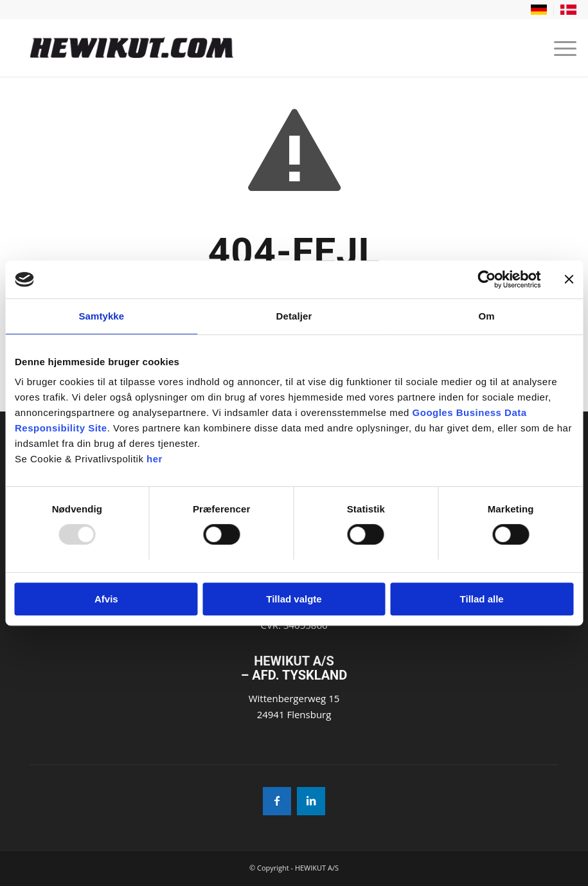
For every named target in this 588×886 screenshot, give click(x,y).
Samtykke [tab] (101, 317)
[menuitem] (539, 10)
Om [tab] (487, 317)
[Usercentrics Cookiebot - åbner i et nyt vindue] (484, 280)
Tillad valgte (294, 599)
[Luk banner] (569, 280)
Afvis (106, 599)
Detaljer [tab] (294, 317)
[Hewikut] (236, 48)
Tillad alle (482, 599)
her (155, 459)
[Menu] (559, 48)
